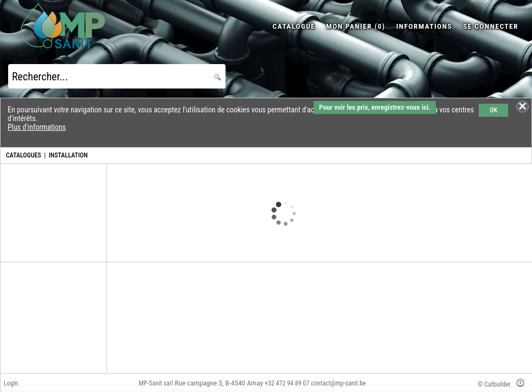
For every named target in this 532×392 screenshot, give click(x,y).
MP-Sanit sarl (156, 383)
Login (11, 383)
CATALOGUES (24, 155)
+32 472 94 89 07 (287, 383)
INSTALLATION (68, 155)
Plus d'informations (37, 127)
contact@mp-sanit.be (338, 383)
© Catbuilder (494, 384)
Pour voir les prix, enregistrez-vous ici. (375, 107)
